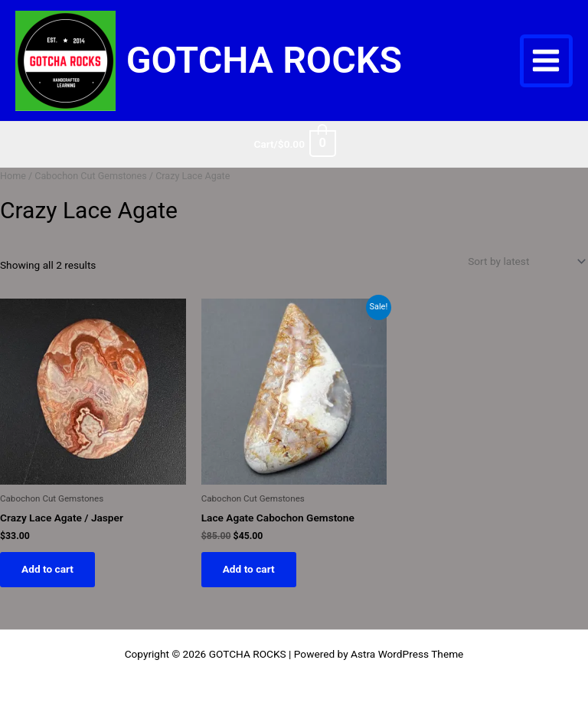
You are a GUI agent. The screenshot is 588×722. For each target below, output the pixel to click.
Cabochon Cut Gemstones (90, 176)
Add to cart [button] (47, 569)
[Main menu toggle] (546, 61)
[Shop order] (525, 261)
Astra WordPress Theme (407, 654)
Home (13, 176)
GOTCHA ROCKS (264, 60)
